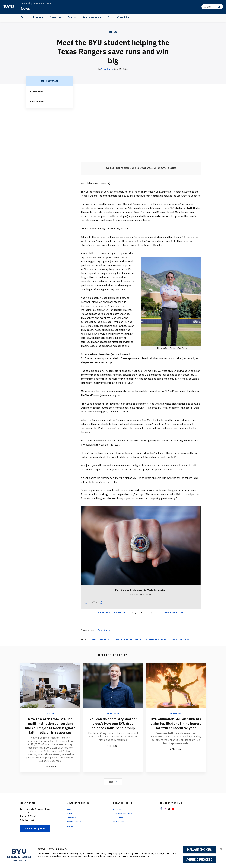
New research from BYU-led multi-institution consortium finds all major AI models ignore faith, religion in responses (50, 728)
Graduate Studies (180, 639)
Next (113, 786)
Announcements (92, 17)
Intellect (38, 17)
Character (55, 17)
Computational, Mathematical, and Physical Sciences (140, 639)
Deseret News (37, 101)
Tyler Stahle (107, 69)
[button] (221, 849)
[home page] (9, 7)
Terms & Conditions (173, 613)
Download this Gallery (112, 613)
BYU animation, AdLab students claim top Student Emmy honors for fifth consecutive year (176, 725)
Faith (23, 17)
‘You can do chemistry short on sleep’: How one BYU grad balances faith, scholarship (113, 723)
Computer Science (100, 639)
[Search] (212, 7)
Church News (37, 92)
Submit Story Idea (36, 833)
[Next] (101, 601)
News (25, 8)
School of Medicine (119, 17)
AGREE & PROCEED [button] (199, 859)
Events (72, 17)
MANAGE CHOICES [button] (199, 850)
